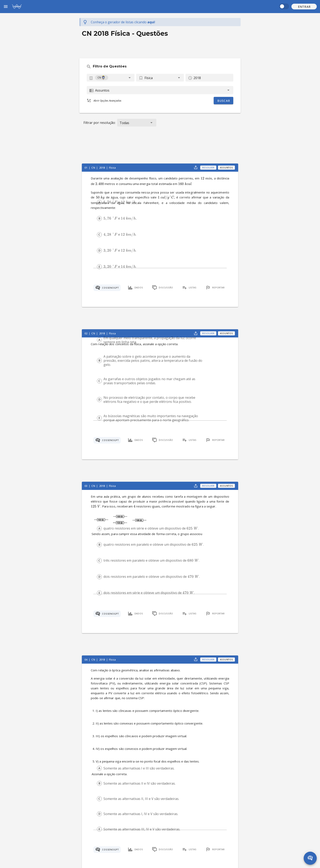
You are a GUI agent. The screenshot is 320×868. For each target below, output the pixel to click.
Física (112, 168)
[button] (304, 7)
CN (93, 168)
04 (86, 660)
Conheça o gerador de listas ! (123, 22)
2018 (102, 168)
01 (86, 168)
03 (86, 486)
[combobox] (111, 78)
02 (86, 333)
